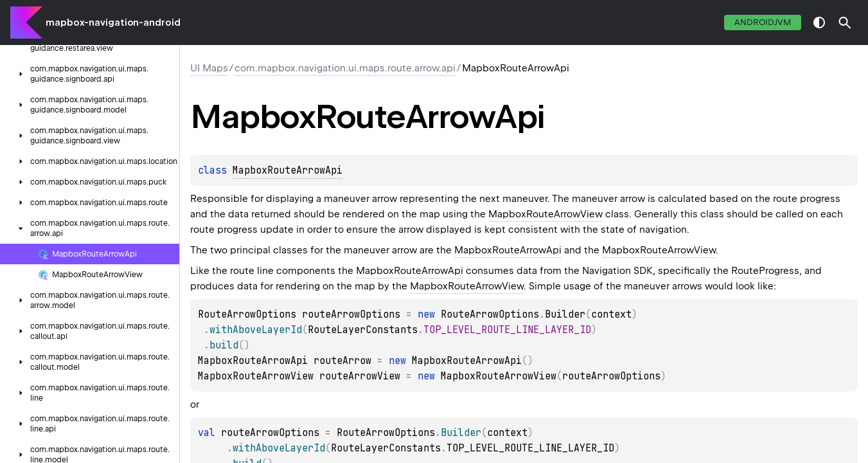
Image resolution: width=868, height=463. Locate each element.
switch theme (819, 23)
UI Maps (209, 68)
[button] (845, 23)
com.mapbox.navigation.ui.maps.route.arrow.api (345, 68)
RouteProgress (765, 271)
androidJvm (763, 22)
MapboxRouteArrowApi (288, 170)
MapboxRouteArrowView (545, 214)
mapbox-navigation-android (113, 23)
